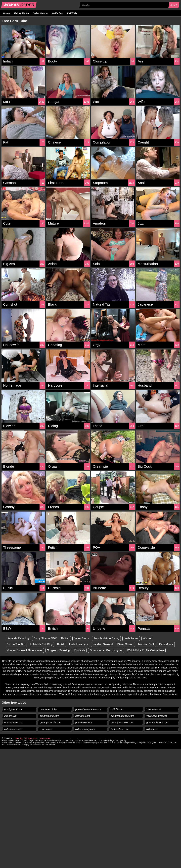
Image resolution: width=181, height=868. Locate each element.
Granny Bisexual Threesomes (25, 650)
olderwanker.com (14, 729)
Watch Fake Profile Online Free (146, 650)
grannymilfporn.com (158, 722)
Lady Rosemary (79, 644)
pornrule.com (83, 716)
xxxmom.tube (154, 709)
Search (174, 5)
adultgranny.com (14, 709)
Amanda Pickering (18, 638)
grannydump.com (50, 716)
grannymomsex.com (122, 722)
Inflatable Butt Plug (41, 644)
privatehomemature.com (89, 709)
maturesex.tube (48, 709)
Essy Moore (166, 644)
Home (7, 13)
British (61, 644)
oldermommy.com (85, 729)
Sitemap (18, 738)
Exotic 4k (80, 650)
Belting (65, 638)
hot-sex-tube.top (13, 722)
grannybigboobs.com (123, 716)
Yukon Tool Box (16, 644)
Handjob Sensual (103, 644)
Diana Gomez (125, 644)
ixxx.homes (46, 729)
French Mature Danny (106, 638)
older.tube (152, 729)
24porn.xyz (10, 716)
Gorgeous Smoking (58, 650)
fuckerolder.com (120, 729)
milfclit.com (117, 709)
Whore (147, 638)
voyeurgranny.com (157, 716)
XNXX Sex (57, 13)
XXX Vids (72, 13)
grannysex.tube (84, 722)
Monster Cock (146, 644)
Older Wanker (40, 13)
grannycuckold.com (51, 722)
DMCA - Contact (31, 738)
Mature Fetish (21, 13)
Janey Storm (81, 638)
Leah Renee (131, 638)
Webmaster (45, 738)
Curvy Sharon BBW (45, 638)
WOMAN (19, 5)
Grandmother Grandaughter (106, 650)
